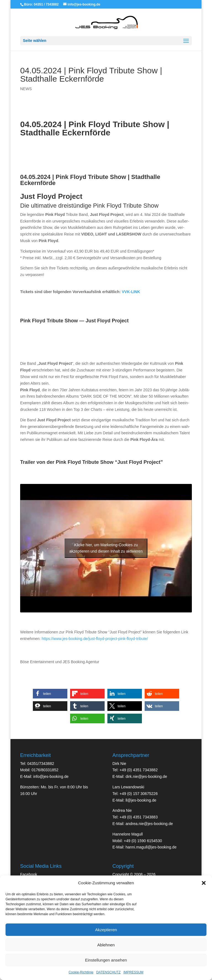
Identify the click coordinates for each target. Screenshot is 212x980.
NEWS (26, 89)
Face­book (29, 874)
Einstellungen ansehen (106, 960)
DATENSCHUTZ (108, 972)
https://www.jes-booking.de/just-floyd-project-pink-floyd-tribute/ (95, 639)
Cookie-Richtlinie (81, 972)
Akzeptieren (106, 930)
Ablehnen (106, 945)
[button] (204, 883)
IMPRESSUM (133, 972)
